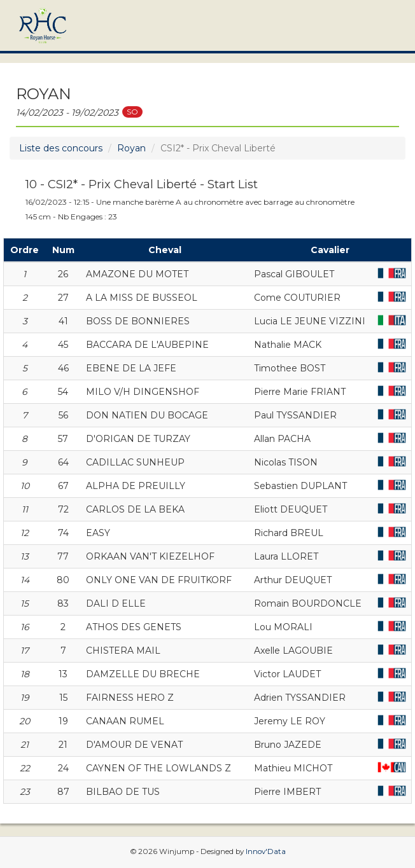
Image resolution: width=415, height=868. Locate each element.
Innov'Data (266, 851)
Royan (131, 148)
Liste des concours (61, 148)
